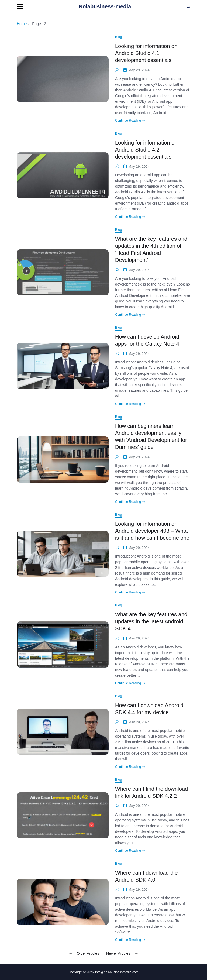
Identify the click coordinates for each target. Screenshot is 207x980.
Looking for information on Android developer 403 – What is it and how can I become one (152, 531)
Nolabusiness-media (105, 6)
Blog (119, 37)
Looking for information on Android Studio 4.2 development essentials (146, 150)
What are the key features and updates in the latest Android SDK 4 (151, 621)
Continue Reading (130, 121)
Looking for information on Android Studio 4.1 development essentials (146, 53)
